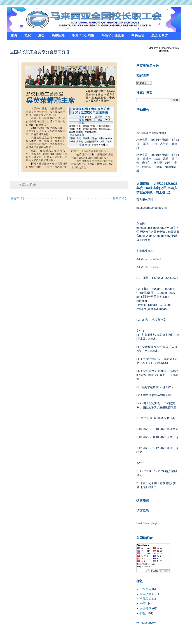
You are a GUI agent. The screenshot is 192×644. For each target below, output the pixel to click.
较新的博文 (18, 199)
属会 (41, 35)
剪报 (143, 613)
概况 (28, 35)
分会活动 (146, 608)
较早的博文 (120, 199)
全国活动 (146, 594)
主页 (69, 199)
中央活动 (138, 35)
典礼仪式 (146, 599)
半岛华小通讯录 (113, 35)
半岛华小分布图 (83, 35)
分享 (143, 604)
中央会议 (146, 589)
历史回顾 (58, 35)
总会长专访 (160, 35)
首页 (14, 35)
